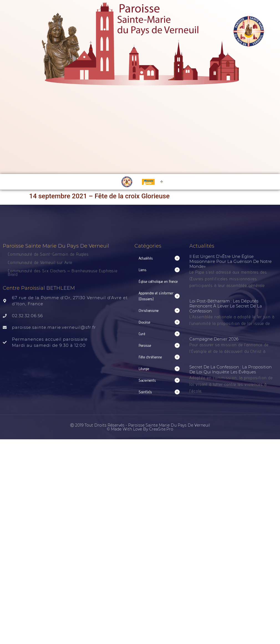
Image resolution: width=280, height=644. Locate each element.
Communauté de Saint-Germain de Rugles (48, 254)
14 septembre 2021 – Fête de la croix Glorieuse (99, 196)
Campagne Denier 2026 (214, 339)
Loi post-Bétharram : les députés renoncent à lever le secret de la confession (226, 306)
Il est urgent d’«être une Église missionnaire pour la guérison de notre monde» (231, 261)
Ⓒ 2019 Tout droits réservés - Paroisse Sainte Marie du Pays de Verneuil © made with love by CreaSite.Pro (140, 427)
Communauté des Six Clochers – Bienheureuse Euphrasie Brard (63, 273)
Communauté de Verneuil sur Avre (40, 262)
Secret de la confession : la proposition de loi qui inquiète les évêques (231, 369)
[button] (159, 258)
